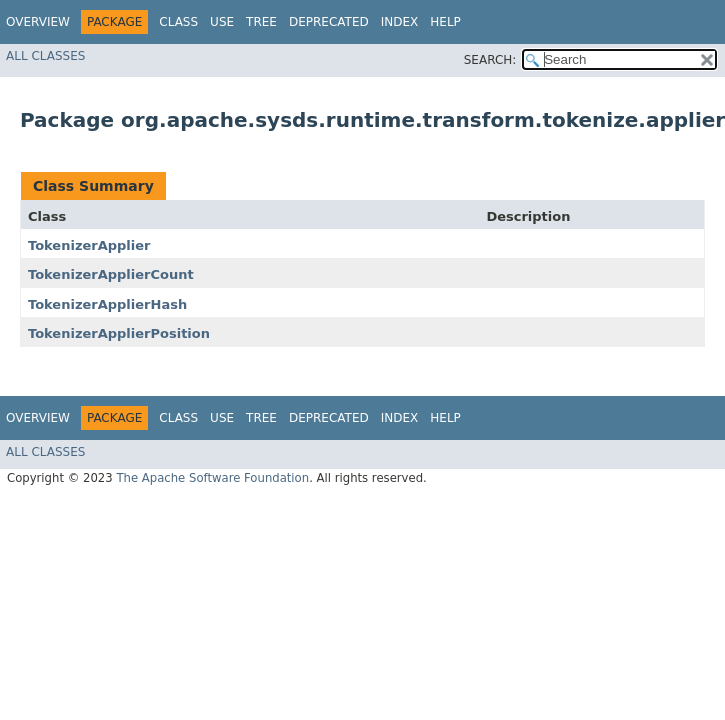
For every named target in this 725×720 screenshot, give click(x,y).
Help (445, 22)
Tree (261, 22)
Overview (38, 22)
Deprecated (329, 22)
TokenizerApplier (89, 245)
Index (400, 22)
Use (222, 22)
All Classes (45, 56)
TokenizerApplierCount (111, 274)
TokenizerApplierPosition (119, 333)
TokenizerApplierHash (107, 304)
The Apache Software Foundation (212, 478)
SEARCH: (490, 60)
